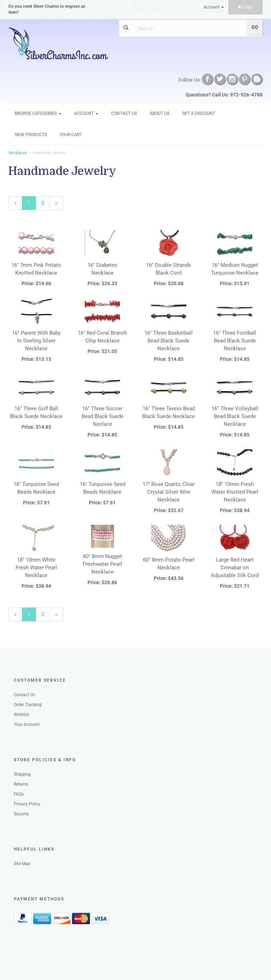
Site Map (22, 864)
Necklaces (18, 153)
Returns (21, 784)
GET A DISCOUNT (199, 113)
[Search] (188, 28)
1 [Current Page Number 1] (32, 205)
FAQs (19, 794)
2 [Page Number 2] (46, 203)
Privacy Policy (27, 804)
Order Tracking (28, 705)
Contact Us (124, 113)
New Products (31, 135)
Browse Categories (38, 113)
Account (214, 7)
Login (245, 7)
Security (21, 814)
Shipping (22, 774)
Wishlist (21, 715)
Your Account (27, 724)
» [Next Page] (59, 205)
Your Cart (71, 135)
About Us (159, 113)
